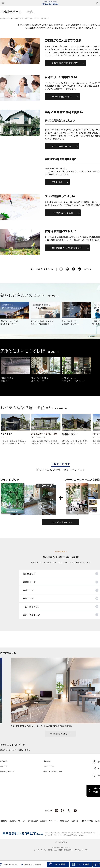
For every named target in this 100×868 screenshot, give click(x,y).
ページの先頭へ (61, 842)
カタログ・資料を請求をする (62, 97)
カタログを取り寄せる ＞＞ (61, 522)
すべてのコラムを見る (59, 734)
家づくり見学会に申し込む (62, 146)
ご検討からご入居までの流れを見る (65, 63)
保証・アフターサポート (32, 18)
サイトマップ (38, 850)
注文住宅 (21, 18)
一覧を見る (51, 296)
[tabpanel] (15, 370)
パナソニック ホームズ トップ (9, 18)
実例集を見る (57, 182)
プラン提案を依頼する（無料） (63, 213)
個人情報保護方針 (67, 850)
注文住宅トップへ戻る (31, 12)
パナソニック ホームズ (80, 850)
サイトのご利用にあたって (52, 850)
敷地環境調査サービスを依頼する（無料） (67, 248)
